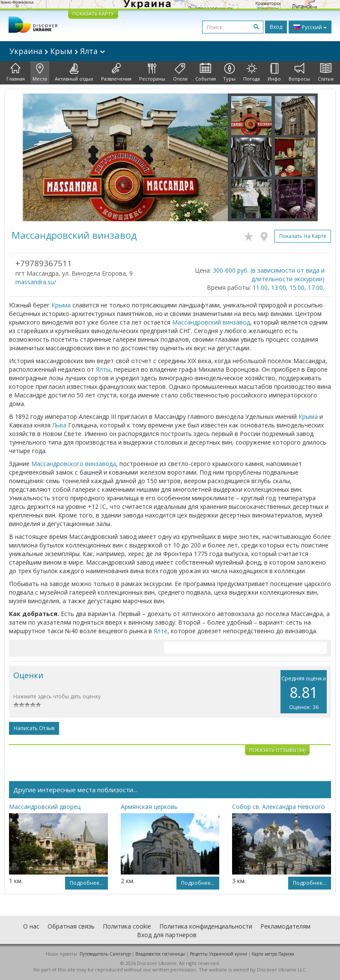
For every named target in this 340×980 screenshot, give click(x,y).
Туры (229, 72)
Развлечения (116, 72)
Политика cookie (127, 926)
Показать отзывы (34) (277, 750)
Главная (16, 72)
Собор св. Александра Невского (279, 807)
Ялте (161, 631)
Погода (252, 72)
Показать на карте (303, 236)
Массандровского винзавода (74, 464)
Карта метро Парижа (273, 954)
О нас (31, 926)
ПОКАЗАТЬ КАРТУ (93, 14)
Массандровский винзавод (211, 322)
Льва (59, 425)
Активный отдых (74, 72)
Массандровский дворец (45, 807)
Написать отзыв (34, 728)
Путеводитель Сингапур (105, 954)
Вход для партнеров (167, 935)
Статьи (326, 72)
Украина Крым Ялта (57, 51)
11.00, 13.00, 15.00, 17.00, (289, 287)
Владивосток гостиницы (160, 954)
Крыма (61, 305)
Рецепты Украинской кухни (218, 954)
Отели (180, 72)
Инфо (274, 72)
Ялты (103, 369)
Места (40, 72)
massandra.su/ (36, 282)
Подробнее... (86, 883)
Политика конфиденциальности (206, 926)
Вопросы (299, 72)
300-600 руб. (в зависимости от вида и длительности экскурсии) (269, 275)
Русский (310, 27)
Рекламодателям (285, 926)
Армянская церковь (149, 807)
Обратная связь (71, 926)
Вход (276, 27)
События (206, 72)
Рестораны (152, 72)
